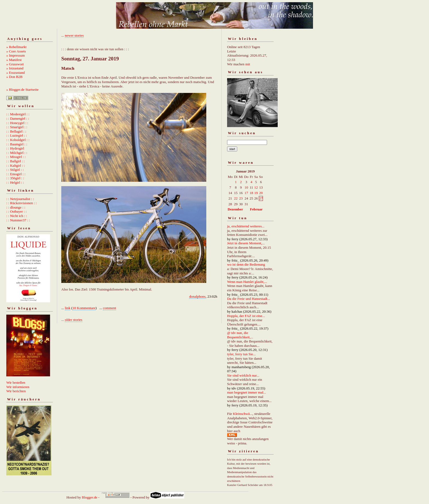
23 (241, 198)
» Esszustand (16, 73)
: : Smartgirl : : (17, 127)
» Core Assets (16, 51)
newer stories (74, 35)
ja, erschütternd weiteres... (246, 226)
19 (256, 193)
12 (256, 187)
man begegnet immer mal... (247, 392)
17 (246, 193)
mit (248, 64)
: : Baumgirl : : (17, 144)
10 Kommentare (84, 308)
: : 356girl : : (15, 178)
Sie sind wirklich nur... (243, 375)
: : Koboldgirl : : (18, 140)
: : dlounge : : (16, 207)
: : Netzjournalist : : (20, 199)
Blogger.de (90, 497)
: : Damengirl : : (18, 118)
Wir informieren (18, 387)
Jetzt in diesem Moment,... (246, 243)
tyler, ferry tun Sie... (241, 354)
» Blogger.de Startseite (22, 90)
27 (261, 198)
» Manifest (14, 60)
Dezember (235, 209)
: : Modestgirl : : (18, 114)
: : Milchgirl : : (17, 153)
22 (236, 198)
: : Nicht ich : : (17, 216)
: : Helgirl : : (15, 182)
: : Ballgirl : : (15, 161)
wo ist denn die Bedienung (246, 264)
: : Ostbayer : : (16, 211)
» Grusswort (15, 64)
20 (261, 193)
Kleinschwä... (243, 414)
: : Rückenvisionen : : (21, 203)
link (68, 308)
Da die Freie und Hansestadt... (249, 299)
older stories (74, 320)
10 (246, 187)
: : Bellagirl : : (16, 131)
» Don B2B (14, 77)
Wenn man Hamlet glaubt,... (247, 282)
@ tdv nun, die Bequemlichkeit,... (240, 335)
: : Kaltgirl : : (16, 165)
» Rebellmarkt (16, 47)
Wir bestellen (16, 383)
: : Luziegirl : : (17, 135)
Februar (256, 209)
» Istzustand (15, 68)
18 (251, 193)
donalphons (197, 296)
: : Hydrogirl (15, 148)
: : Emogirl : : (16, 174)
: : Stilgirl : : (15, 170)
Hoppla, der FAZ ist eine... (246, 316)
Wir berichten (16, 391)
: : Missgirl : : (16, 157)
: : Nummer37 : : (18, 220)
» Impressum (16, 55)
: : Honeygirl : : (17, 123)
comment (109, 308)
